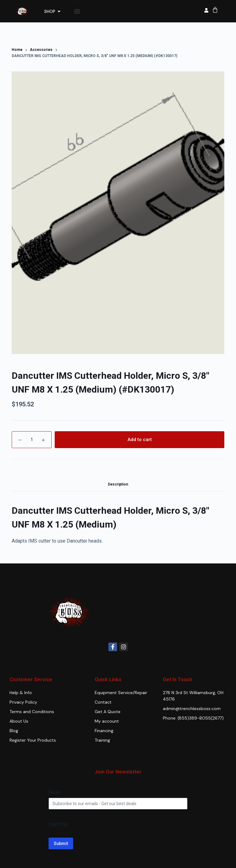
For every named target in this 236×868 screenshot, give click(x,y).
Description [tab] (118, 484)
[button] (77, 11)
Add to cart (140, 440)
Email (54, 792)
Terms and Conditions (32, 712)
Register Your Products (33, 740)
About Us (19, 721)
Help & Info (21, 693)
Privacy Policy (23, 702)
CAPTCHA (58, 825)
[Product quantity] (32, 440)
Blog (14, 731)
